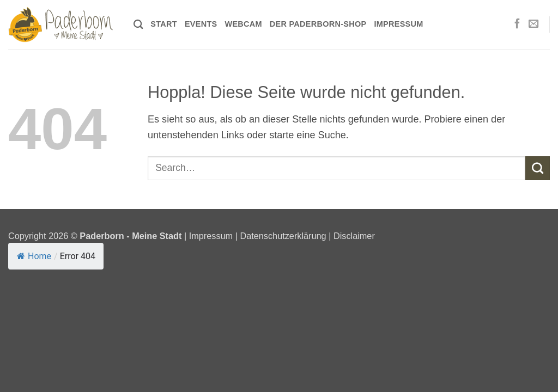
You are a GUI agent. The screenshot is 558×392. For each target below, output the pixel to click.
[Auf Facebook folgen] (517, 24)
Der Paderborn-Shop (318, 24)
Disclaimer (354, 236)
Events (201, 24)
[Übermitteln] (538, 168)
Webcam (243, 24)
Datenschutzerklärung (283, 236)
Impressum (398, 24)
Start (164, 24)
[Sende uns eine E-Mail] (533, 24)
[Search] (138, 25)
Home (34, 256)
